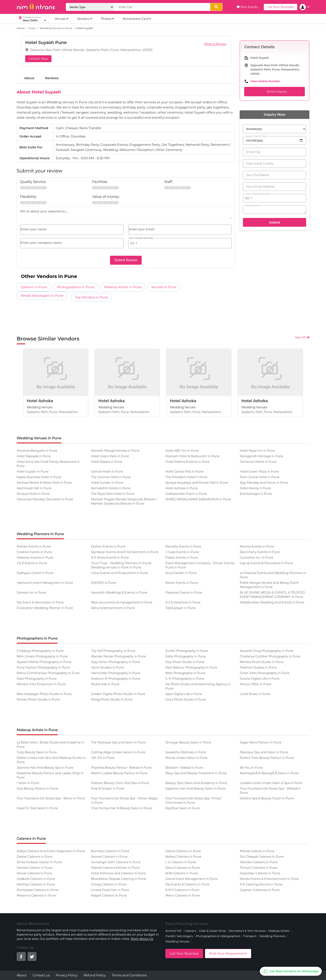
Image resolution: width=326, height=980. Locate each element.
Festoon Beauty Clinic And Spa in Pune (120, 783)
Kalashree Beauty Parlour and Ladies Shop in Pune (50, 775)
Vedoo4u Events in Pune (35, 558)
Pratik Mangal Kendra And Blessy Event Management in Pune (269, 585)
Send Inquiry (274, 92)
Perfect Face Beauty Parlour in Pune (267, 758)
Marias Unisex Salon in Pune (186, 758)
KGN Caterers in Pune (181, 873)
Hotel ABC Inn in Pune (182, 451)
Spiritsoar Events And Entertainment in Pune (125, 552)
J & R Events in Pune (32, 563)
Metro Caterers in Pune (183, 895)
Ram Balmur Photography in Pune (191, 667)
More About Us (142, 939)
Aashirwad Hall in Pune (34, 488)
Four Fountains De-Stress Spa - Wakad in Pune (270, 791)
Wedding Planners (272, 936)
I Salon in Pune (28, 783)
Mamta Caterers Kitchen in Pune (115, 868)
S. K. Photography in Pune (185, 679)
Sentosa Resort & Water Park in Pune (44, 483)
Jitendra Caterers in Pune (259, 862)
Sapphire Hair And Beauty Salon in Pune (195, 789)
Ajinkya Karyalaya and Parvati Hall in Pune (197, 483)
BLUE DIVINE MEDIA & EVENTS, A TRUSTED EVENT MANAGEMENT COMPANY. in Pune (272, 595)
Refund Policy (95, 975)
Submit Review (126, 260)
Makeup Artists (279, 931)
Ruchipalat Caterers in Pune (38, 890)
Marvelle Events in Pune (183, 546)
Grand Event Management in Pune (191, 879)
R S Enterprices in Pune (183, 602)
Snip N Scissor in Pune (108, 789)
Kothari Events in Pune (34, 546)
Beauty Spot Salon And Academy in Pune (196, 783)
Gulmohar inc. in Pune (256, 558)
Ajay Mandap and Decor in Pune (264, 483)
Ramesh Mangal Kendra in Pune (115, 451)
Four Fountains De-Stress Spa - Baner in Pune (51, 798)
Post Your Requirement (228, 953)
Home (21, 28)
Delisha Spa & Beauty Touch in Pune (267, 798)
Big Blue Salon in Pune (182, 808)
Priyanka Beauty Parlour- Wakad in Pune (121, 768)
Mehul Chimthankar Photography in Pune (48, 673)
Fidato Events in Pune (182, 558)
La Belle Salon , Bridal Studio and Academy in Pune (50, 745)
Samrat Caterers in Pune (109, 857)
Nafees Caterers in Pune (183, 857)
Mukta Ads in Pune (105, 684)
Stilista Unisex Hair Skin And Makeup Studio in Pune (51, 760)
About (29, 78)
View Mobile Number (265, 81)
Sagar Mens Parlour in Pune (261, 742)
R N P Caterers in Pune (182, 890)
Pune (32, 28)
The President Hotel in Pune (186, 477)
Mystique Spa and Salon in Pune (264, 752)
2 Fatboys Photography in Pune (40, 651)
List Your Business (280, 7)
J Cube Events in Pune (182, 552)
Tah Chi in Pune (103, 758)
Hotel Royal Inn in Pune (257, 451)
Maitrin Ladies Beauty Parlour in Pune (119, 773)
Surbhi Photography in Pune (187, 651)
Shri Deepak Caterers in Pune (262, 857)
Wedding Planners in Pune (40, 534)
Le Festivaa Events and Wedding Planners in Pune (273, 575)
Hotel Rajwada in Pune (34, 456)
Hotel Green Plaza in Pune (259, 472)
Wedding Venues (177, 941)
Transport (250, 936)
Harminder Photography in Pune (116, 673)
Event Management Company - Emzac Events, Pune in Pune (200, 565)
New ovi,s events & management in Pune (122, 602)
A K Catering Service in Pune (261, 884)
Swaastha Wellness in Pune (186, 752)
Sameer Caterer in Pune (35, 868)
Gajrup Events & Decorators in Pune (266, 563)
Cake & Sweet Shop (212, 931)
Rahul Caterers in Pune (183, 868)
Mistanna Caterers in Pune (36, 895)
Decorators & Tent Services (247, 931)
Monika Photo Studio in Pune (262, 662)
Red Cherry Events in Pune (260, 552)
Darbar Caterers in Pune (35, 857)
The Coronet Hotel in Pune (111, 477)
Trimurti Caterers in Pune (259, 868)
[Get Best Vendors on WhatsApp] (291, 971)
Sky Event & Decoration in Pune (40, 602)
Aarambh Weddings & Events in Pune (119, 593)
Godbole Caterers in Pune (36, 879)
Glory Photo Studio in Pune (186, 700)
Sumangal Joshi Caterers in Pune (116, 862)
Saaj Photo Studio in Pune (185, 662)
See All (302, 337)
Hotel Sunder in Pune (107, 483)
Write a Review (215, 44)
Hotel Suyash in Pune (33, 472)
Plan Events (247, 7)
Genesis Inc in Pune (31, 593)
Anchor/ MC (173, 931)
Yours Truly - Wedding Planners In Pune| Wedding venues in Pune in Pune (121, 565)
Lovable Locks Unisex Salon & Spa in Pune (271, 783)
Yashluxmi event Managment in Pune (45, 583)
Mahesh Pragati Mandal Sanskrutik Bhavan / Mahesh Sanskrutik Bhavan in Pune (124, 501)
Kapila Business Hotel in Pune (39, 477)
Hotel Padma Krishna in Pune (187, 462)
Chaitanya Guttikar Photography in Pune (270, 656)
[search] (216, 7)
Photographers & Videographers (218, 936)
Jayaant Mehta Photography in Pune (44, 662)
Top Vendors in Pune (92, 297)
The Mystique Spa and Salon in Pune (118, 742)
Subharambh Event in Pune (186, 494)
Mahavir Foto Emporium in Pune (41, 684)
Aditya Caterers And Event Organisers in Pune (51, 851)
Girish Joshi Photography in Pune (265, 673)
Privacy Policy (67, 975)
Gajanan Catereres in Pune (260, 890)
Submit (275, 222)
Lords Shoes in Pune (255, 694)
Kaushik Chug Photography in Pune (267, 651)
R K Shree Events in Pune (110, 558)
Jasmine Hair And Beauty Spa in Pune (45, 768)
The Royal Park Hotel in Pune (113, 494)
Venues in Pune (164, 287)
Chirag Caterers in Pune (109, 884)
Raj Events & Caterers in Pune (187, 884)
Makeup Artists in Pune (123, 287)
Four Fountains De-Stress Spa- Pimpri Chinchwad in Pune (193, 800)
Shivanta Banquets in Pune (37, 451)
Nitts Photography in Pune (185, 673)
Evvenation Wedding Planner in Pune (45, 608)
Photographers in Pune (76, 287)
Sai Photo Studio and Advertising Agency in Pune (198, 686)
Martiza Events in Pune (257, 546)
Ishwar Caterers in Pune (34, 873)
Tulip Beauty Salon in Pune (37, 752)
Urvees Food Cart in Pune (110, 890)
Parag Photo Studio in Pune (112, 700)
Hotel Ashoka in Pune (181, 488)
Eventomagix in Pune (256, 494)
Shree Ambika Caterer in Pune (39, 862)
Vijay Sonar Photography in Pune (116, 662)
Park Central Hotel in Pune (259, 477)
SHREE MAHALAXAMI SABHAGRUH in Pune (198, 499)
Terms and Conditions (129, 975)
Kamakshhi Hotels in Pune (111, 488)
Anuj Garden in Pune (181, 573)
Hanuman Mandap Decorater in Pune (45, 499)
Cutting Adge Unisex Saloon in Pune (118, 752)
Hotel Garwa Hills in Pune (184, 472)
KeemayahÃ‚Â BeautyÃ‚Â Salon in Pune (269, 773)
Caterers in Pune (34, 287)
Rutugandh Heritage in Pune (261, 456)
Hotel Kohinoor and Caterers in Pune (118, 873)
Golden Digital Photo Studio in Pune (118, 694)
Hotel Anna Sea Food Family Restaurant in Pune (48, 464)
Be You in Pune (251, 768)
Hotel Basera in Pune (107, 462)
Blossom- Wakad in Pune (184, 768)
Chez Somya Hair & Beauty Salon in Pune (121, 808)
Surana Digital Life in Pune (259, 679)
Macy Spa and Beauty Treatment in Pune (196, 773)
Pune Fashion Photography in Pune (43, 667)
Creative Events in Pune (34, 552)
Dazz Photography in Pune (37, 679)
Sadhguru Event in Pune (35, 573)
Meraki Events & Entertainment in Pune (269, 879)
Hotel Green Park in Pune (110, 456)
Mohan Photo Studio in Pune (38, 700)
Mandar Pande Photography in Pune (118, 656)
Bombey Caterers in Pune (110, 851)
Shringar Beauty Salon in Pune (188, 742)
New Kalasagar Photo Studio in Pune (44, 694)
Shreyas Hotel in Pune (33, 494)
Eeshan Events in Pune (108, 546)
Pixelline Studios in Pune (258, 667)
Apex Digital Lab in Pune (184, 694)
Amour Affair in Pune (255, 684)
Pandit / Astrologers (179, 936)
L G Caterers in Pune (181, 862)
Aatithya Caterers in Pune (36, 884)
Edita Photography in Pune (186, 656)
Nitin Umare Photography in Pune (42, 656)
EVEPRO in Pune (104, 583)
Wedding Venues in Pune (56, 28)
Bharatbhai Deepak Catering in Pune (119, 879)
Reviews (52, 78)
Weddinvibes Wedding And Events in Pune (272, 602)
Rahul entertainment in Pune (113, 608)
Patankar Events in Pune (184, 593)
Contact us (41, 975)
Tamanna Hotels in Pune (258, 462)
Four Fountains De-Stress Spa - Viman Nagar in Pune (124, 800)
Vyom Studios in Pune (108, 667)
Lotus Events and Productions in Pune (120, 573)
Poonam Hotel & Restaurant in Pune (192, 456)
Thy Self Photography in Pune (113, 651)
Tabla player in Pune (181, 608)
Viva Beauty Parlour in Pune (37, 789)
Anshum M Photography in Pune (116, 679)
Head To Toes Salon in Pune (37, 808)
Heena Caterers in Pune (183, 851)
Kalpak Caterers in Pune (109, 895)
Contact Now (38, 59)
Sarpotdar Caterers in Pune (260, 873)
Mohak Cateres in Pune (257, 851)
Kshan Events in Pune (182, 583)
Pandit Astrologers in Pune (42, 296)
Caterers (190, 931)
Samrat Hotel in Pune (107, 472)
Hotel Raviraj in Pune (255, 488)
